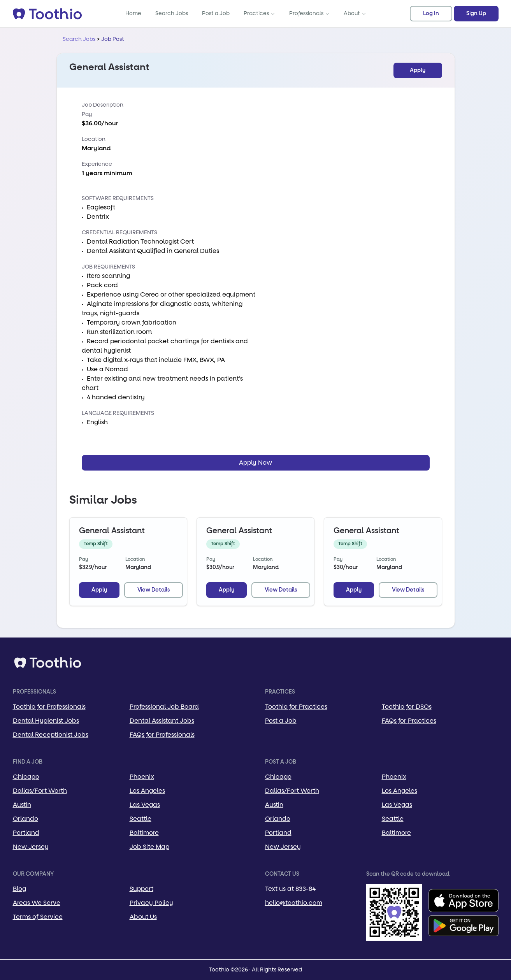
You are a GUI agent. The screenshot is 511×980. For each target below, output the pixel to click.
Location (94, 139)
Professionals (309, 13)
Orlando (25, 819)
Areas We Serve (37, 903)
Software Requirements (118, 198)
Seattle (140, 819)
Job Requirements (108, 267)
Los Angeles (147, 791)
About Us (143, 917)
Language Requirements (118, 413)
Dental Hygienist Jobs (46, 721)
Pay (87, 114)
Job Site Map (149, 847)
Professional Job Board (164, 707)
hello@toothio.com (294, 903)
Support (141, 889)
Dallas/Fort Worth (40, 791)
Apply (418, 70)
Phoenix (142, 777)
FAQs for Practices (409, 721)
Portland (26, 833)
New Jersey (31, 847)
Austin (22, 805)
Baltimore (144, 833)
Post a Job (216, 13)
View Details (154, 590)
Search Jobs (172, 13)
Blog (19, 889)
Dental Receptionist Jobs (51, 735)
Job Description (103, 105)
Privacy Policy (151, 903)
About (355, 13)
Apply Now (255, 463)
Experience (97, 164)
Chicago (26, 777)
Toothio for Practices (296, 707)
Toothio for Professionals (49, 707)
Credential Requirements (119, 233)
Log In (431, 14)
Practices (259, 13)
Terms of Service (38, 917)
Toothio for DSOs (407, 707)
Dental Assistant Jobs (162, 721)
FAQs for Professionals (162, 735)
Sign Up (476, 14)
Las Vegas (145, 805)
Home (133, 13)
